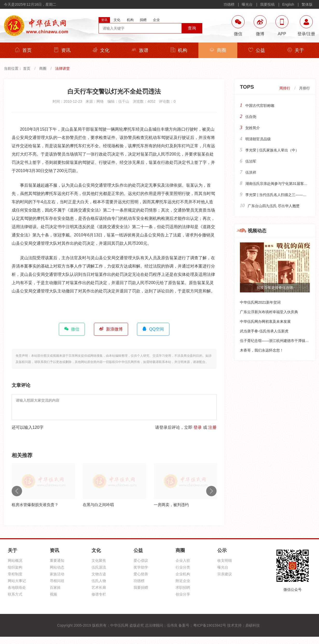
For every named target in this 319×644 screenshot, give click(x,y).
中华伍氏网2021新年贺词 (260, 302)
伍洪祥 (251, 172)
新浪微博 (111, 329)
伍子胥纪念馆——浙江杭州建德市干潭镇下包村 (278, 341)
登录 (198, 427)
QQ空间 (153, 329)
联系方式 (15, 594)
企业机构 (183, 574)
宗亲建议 (225, 574)
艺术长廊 (99, 587)
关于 (296, 50)
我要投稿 (267, 4)
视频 (53, 594)
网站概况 (15, 561)
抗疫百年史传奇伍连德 (275, 288)
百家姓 (55, 587)
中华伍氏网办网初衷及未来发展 (265, 321)
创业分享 (183, 594)
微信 (72, 329)
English (288, 4)
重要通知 (57, 561)
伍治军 (251, 161)
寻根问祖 (57, 581)
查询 (192, 28)
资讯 (62, 50)
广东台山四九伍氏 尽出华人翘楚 (274, 206)
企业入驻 (183, 561)
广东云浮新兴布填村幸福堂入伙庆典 (269, 312)
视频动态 (257, 231)
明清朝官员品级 (258, 139)
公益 (257, 50)
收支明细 (225, 561)
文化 (101, 50)
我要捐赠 (141, 587)
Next (211, 491)
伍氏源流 (99, 567)
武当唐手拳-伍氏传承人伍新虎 (264, 331)
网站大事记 (17, 581)
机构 (179, 50)
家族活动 (57, 574)
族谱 (140, 50)
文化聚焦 (99, 561)
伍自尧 (251, 117)
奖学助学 (141, 567)
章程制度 (15, 574)
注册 (212, 427)
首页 (23, 50)
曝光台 (247, 4)
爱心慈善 (141, 574)
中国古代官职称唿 (260, 106)
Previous (17, 491)
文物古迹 (99, 574)
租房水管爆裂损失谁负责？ (35, 505)
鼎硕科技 (253, 625)
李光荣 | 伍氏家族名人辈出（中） (272, 150)
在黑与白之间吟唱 (98, 505)
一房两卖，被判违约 (171, 505)
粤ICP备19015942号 (210, 625)
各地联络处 (17, 587)
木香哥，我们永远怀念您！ (262, 350)
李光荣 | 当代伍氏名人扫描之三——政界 (278, 195)
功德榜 (229, 4)
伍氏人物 (99, 581)
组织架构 (15, 567)
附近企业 (183, 581)
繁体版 (307, 4)
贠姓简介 (253, 128)
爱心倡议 (141, 561)
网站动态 (57, 567)
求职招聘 (183, 587)
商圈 (218, 50)
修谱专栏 (99, 594)
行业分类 (183, 567)
